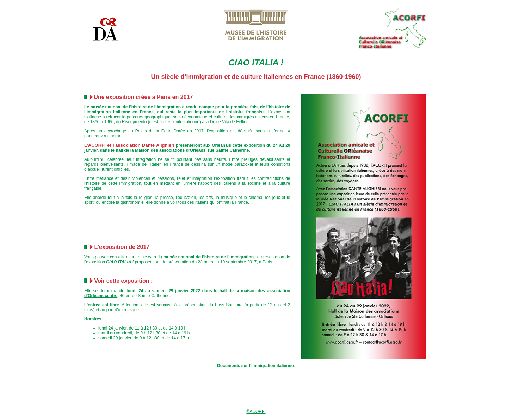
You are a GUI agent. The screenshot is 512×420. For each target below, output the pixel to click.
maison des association (266, 291)
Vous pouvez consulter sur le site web (120, 257)
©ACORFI (256, 412)
